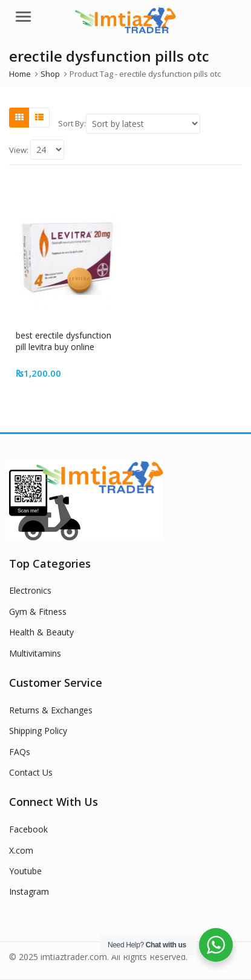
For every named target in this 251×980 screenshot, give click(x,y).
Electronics (30, 590)
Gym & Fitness (38, 612)
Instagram (29, 891)
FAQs (20, 752)
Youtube (25, 871)
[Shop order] (143, 124)
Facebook (28, 829)
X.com (21, 850)
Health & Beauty (41, 632)
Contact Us (31, 772)
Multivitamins (35, 653)
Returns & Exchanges (51, 710)
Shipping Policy (38, 731)
